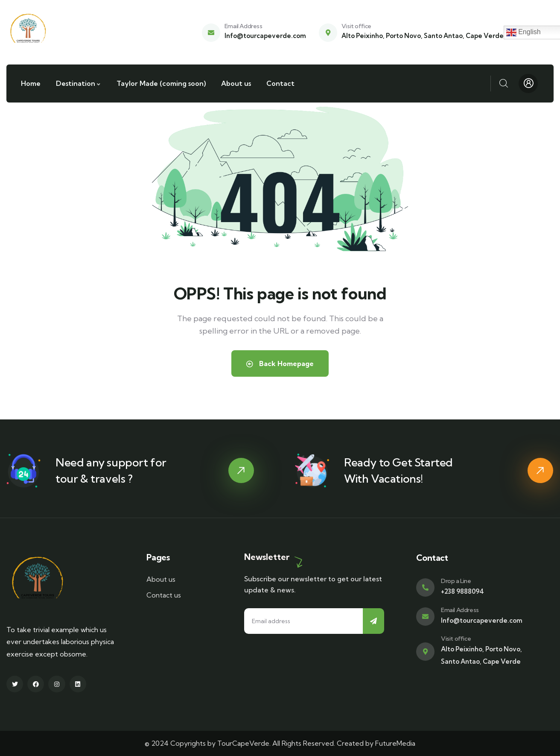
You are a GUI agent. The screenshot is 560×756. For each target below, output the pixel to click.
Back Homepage (280, 363)
